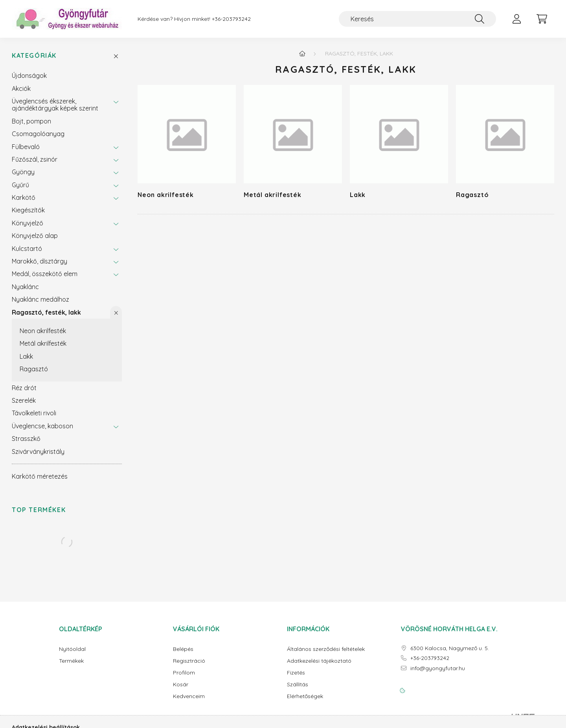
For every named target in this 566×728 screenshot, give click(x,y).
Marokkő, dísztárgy (40, 261)
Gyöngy (23, 172)
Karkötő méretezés (40, 476)
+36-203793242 (231, 19)
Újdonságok (29, 76)
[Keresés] (417, 19)
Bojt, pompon (31, 121)
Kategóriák (34, 56)
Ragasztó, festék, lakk (46, 312)
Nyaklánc (25, 287)
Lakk (26, 356)
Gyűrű (20, 185)
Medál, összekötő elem (45, 274)
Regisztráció (189, 661)
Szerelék (24, 400)
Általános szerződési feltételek (326, 649)
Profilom (184, 673)
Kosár (181, 685)
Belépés (183, 649)
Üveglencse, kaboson (42, 426)
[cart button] (542, 19)
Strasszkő (26, 439)
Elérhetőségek (305, 696)
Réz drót (24, 388)
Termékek (71, 661)
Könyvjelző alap (35, 236)
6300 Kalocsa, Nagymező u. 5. (450, 648)
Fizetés (296, 673)
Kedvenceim (189, 696)
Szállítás (298, 685)
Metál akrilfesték (43, 343)
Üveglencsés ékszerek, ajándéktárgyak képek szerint (55, 105)
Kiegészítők (28, 210)
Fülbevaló (26, 147)
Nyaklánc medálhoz (40, 299)
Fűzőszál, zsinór (35, 159)
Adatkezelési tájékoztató (319, 661)
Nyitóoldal (72, 649)
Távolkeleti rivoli (34, 413)
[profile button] (516, 19)
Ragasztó (34, 369)
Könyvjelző (28, 223)
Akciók (21, 88)
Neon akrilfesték (43, 331)
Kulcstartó (27, 249)
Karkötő (24, 197)
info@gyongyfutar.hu (438, 668)
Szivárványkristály (38, 452)
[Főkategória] (302, 53)
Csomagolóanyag (38, 134)
